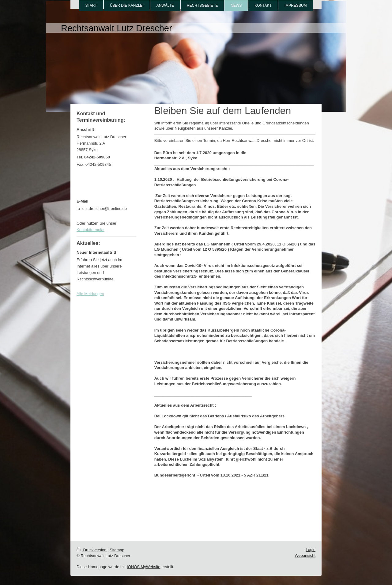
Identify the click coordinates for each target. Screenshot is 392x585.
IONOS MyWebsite (144, 567)
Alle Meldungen (90, 294)
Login (311, 550)
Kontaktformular (90, 230)
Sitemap (117, 550)
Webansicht (305, 555)
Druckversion (92, 550)
